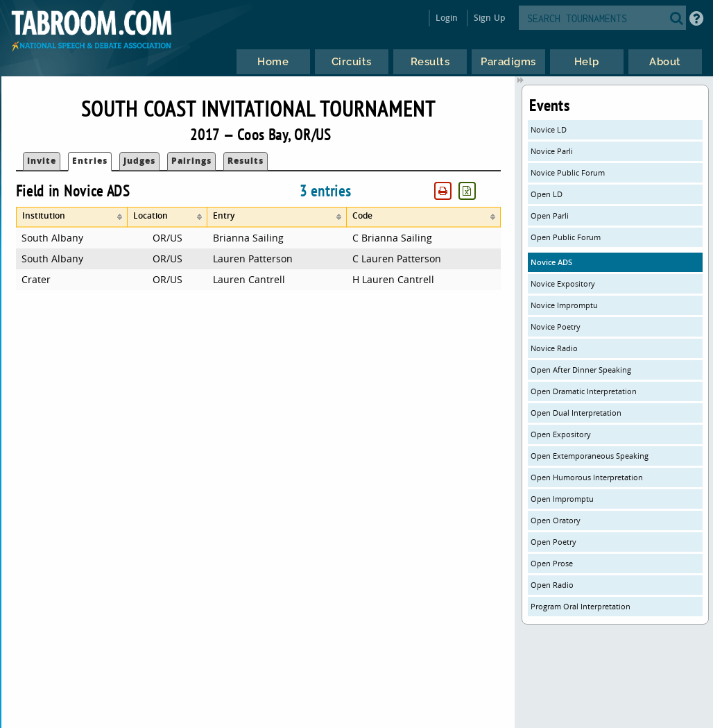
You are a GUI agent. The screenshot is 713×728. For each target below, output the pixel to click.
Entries (90, 161)
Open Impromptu (562, 499)
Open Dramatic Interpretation (584, 391)
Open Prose (552, 563)
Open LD (547, 194)
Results (246, 161)
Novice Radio (554, 348)
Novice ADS (551, 262)
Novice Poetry (556, 327)
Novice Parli (552, 151)
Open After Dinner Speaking (581, 370)
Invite (42, 161)
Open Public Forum (566, 237)
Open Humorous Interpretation (587, 477)
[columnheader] (72, 217)
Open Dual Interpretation (576, 413)
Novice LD (549, 129)
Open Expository (561, 434)
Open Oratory (556, 520)
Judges (139, 161)
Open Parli (550, 215)
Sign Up (489, 18)
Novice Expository (563, 283)
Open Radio (552, 585)
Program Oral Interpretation (581, 606)
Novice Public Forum (568, 172)
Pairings (191, 161)
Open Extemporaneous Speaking (590, 456)
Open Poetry (553, 542)
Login (447, 18)
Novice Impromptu (564, 305)
